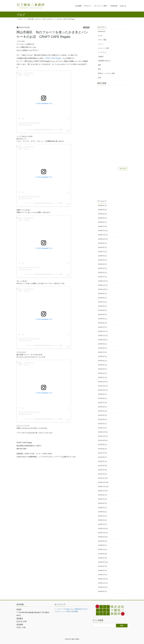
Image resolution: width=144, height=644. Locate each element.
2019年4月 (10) (103, 562)
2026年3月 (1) (102, 218)
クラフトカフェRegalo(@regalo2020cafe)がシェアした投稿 (44, 130)
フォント (101, 44)
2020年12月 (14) (103, 482)
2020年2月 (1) (102, 520)
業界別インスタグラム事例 (106, 73)
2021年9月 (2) (102, 445)
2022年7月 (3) (102, 403)
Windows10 (102, 31)
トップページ (59, 609)
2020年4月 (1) (102, 512)
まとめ (100, 36)
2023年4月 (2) (102, 365)
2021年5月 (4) (102, 461)
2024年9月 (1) (102, 294)
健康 (99, 65)
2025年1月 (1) (102, 277)
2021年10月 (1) (103, 440)
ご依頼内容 (77, 609)
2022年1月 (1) (102, 428)
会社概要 (75, 611)
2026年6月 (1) (102, 205)
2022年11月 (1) (103, 386)
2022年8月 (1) (102, 398)
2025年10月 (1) (103, 239)
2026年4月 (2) (102, 214)
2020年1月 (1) (102, 524)
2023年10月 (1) (103, 340)
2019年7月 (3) (102, 550)
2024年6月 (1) (102, 306)
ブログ (86, 27)
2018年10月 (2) (103, 587)
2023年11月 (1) (103, 336)
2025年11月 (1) (103, 235)
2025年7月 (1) (102, 252)
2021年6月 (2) (102, 457)
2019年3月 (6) (102, 566)
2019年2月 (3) (102, 570)
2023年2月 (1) (102, 373)
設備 (99, 78)
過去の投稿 (123, 169)
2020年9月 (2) (102, 495)
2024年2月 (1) (102, 323)
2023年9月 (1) (102, 344)
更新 (99, 69)
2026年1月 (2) (102, 226)
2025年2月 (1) (102, 273)
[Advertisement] (112, 185)
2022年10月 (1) (103, 390)
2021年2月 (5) (102, 474)
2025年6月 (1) (102, 256)
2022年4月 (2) (102, 415)
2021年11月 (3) (103, 436)
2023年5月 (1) (102, 361)
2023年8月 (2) (102, 348)
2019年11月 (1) (103, 533)
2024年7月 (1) (102, 302)
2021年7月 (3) (102, 453)
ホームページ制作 (104, 48)
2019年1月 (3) (102, 575)
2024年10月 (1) (103, 289)
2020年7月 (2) (102, 499)
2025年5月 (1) (102, 260)
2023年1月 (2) (102, 377)
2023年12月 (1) (103, 331)
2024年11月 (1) (103, 285)
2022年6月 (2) (102, 407)
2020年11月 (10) (103, 487)
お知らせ (69, 609)
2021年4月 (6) (102, 466)
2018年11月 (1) (103, 583)
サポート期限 (102, 40)
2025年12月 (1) (103, 231)
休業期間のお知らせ (104, 61)
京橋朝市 (101, 57)
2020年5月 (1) (102, 508)
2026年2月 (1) (102, 222)
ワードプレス (102, 52)
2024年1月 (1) (102, 327)
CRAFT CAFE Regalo (53, 58)
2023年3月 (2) (102, 369)
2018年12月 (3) (103, 579)
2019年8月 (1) (102, 545)
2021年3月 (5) (102, 470)
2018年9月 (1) (102, 591)
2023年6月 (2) (102, 356)
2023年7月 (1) (102, 352)
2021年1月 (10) (103, 478)
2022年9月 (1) (102, 394)
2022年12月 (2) (103, 382)
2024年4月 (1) (102, 314)
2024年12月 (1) (103, 281)
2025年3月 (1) (102, 268)
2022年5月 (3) (102, 411)
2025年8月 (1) (102, 247)
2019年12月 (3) (103, 528)
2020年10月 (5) (103, 491)
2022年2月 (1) (102, 424)
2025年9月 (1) (102, 243)
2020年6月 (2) (102, 503)
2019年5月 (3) (102, 558)
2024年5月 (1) (102, 310)
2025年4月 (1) (102, 264)
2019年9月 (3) (102, 541)
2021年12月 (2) (103, 432)
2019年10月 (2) (103, 537)
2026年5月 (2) (102, 210)
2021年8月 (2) (102, 449)
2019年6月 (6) (102, 554)
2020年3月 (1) (102, 516)
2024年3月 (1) (102, 319)
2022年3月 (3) (102, 419)
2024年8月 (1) (102, 298)
